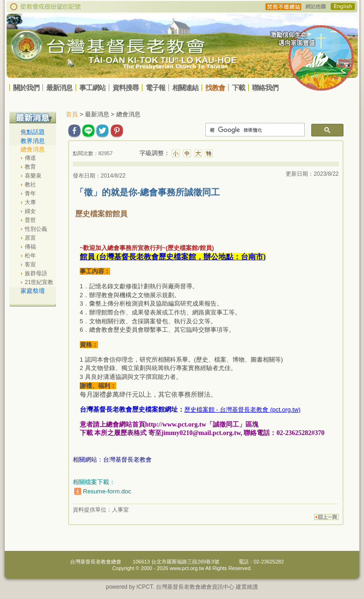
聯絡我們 (265, 88)
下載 (238, 88)
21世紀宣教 (39, 282)
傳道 (30, 158)
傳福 (30, 247)
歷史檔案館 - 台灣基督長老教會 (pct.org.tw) (242, 410)
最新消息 (59, 88)
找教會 (215, 88)
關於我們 (26, 88)
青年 (30, 193)
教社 (30, 185)
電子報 (155, 88)
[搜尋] (254, 130)
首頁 (72, 114)
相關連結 (185, 88)
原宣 (30, 238)
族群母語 (36, 273)
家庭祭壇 (33, 291)
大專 (30, 202)
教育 (30, 167)
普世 (30, 220)
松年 (30, 256)
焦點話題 (33, 132)
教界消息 (33, 141)
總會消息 (33, 149)
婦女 (30, 211)
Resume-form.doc (107, 491)
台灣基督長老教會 (127, 460)
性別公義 (36, 229)
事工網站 (92, 88)
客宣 (30, 264)
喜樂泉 (33, 176)
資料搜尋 (126, 88)
